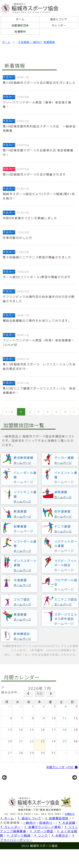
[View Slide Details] (18, 786)
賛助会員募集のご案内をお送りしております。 (37, 321)
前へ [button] (5, 785)
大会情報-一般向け (30, 42)
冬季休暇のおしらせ (18, 238)
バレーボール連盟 (25, 475)
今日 (39, 693)
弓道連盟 (20, 580)
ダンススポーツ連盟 (25, 563)
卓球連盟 (61, 492)
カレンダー (59, 25)
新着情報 (49, 42)
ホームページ (22, 463)
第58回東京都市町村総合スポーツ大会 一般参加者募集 (39, 128)
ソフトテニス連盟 (25, 494)
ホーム (20, 19)
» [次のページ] (75, 412)
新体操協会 (22, 634)
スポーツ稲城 (18, 850)
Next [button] (74, 785)
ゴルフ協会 (22, 599)
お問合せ (70, 829)
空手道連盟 (63, 511)
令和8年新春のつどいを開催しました (30, 218)
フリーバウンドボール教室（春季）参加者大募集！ (37, 104)
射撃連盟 (20, 526)
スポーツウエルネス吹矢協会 (66, 617)
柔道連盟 (20, 614)
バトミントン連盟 (66, 475)
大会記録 (67, 837)
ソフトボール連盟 (25, 544)
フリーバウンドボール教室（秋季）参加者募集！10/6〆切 (39, 342)
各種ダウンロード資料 (42, 842)
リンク (41, 850)
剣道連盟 (20, 511)
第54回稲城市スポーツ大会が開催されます (34, 174)
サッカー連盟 (64, 458)
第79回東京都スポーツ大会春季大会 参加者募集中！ (38, 152)
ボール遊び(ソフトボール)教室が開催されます (37, 277)
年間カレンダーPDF (62, 767)
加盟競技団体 (20, 25)
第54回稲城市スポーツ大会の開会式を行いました (39, 83)
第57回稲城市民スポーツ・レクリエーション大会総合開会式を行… (39, 366)
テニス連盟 (63, 526)
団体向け (46, 837)
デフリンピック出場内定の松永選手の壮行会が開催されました (39, 299)
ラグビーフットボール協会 (66, 563)
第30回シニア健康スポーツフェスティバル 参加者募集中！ (39, 391)
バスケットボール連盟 (66, 544)
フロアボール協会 (66, 582)
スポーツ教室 (41, 846)
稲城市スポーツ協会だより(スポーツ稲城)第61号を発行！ (39, 196)
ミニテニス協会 (66, 599)
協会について (59, 19)
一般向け (30, 837)
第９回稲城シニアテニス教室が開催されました (37, 257)
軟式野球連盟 (23, 458)
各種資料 (20, 31)
